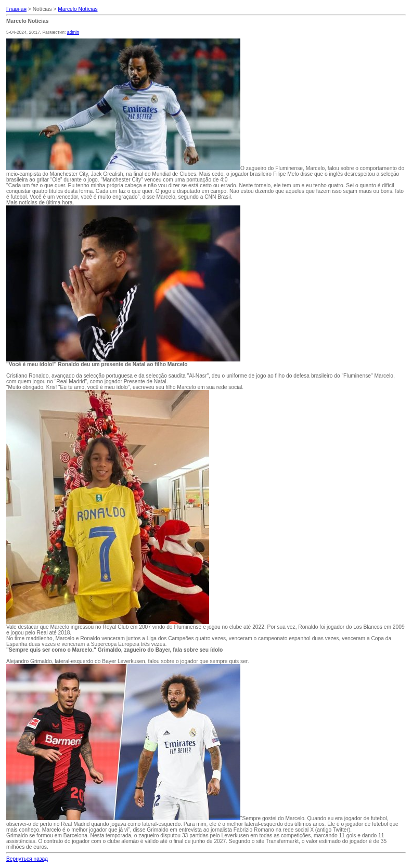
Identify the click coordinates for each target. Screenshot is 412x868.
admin (73, 32)
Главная (16, 9)
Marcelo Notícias (78, 9)
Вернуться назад (27, 859)
